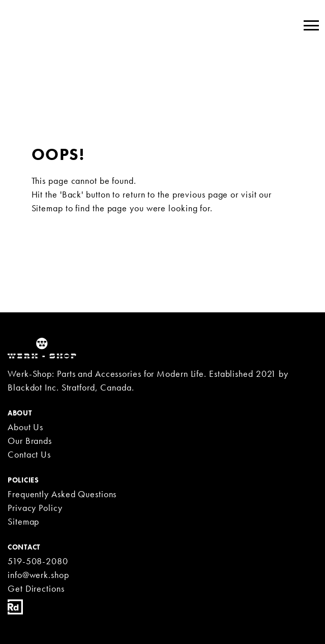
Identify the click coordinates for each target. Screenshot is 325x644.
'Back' (72, 194)
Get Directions (36, 588)
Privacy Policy (35, 508)
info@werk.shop (38, 575)
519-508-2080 (38, 561)
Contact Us (29, 454)
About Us (25, 427)
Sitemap (47, 208)
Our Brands (30, 441)
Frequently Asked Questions (62, 494)
